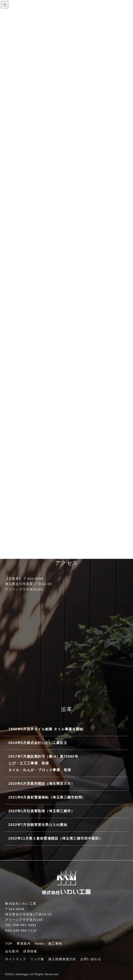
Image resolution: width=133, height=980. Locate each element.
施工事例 (55, 943)
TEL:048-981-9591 (21, 925)
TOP (9, 943)
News (39, 943)
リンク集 (37, 959)
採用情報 (30, 951)
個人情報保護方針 (62, 959)
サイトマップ (15, 959)
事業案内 (24, 943)
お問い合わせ (91, 959)
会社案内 (12, 951)
